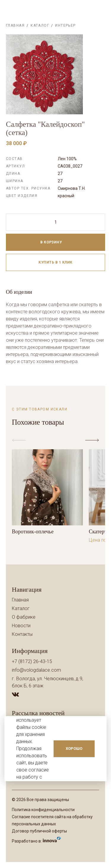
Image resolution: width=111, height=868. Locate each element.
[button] (93, 440)
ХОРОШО (74, 749)
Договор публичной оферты (39, 831)
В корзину (58, 242)
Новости (21, 626)
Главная (15, 25)
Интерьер (65, 25)
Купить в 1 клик (55, 262)
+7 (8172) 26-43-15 (32, 661)
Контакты (22, 634)
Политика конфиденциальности (43, 810)
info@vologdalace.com (36, 670)
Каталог (40, 25)
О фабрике (24, 617)
